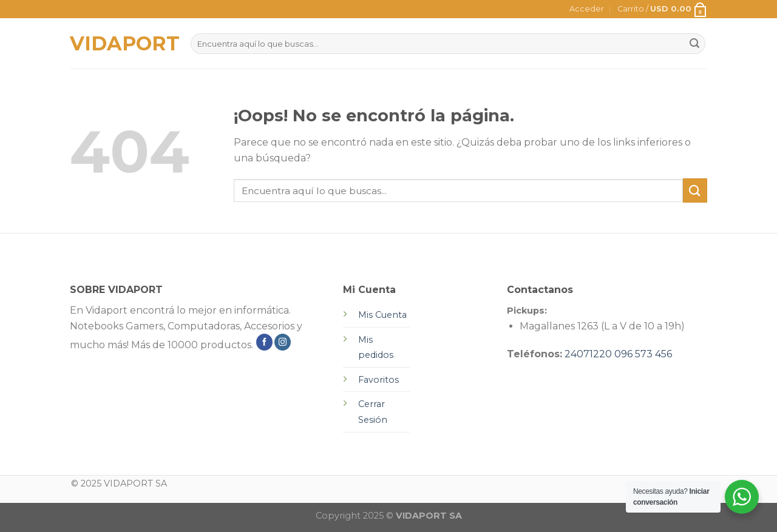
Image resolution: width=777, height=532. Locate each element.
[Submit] (695, 190)
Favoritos (378, 380)
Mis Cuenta (382, 315)
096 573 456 (643, 354)
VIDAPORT (121, 44)
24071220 (588, 354)
